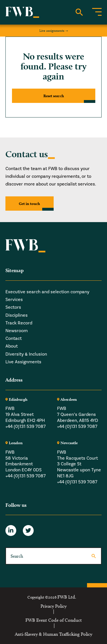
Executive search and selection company (47, 292)
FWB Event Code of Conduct (54, 620)
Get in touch (29, 204)
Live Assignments (23, 362)
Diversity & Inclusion (26, 354)
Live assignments (52, 30)
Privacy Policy (53, 606)
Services (14, 299)
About (12, 346)
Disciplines (17, 315)
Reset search (54, 96)
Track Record (19, 323)
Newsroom (17, 331)
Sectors (13, 307)
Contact (14, 338)
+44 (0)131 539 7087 (26, 426)
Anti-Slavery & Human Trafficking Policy (53, 634)
